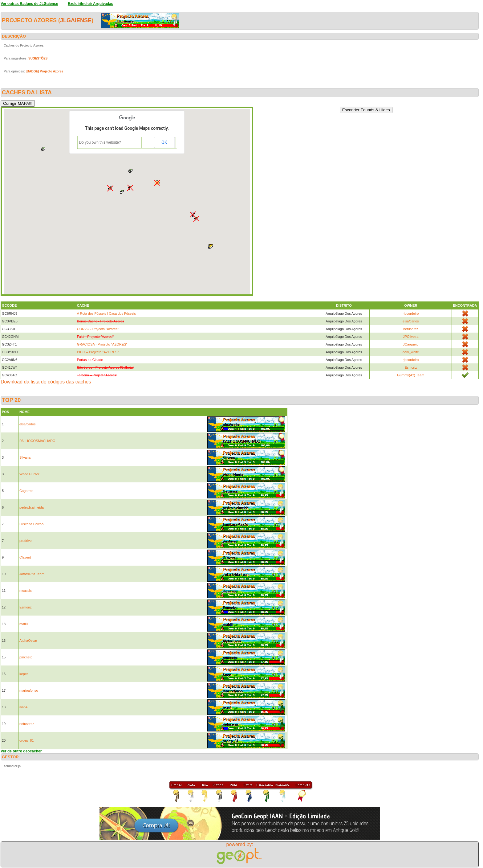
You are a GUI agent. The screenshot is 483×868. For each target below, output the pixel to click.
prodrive (26, 541)
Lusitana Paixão (31, 524)
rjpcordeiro (411, 313)
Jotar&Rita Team (32, 574)
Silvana (25, 457)
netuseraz (411, 329)
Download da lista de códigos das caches (46, 382)
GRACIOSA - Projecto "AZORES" (102, 344)
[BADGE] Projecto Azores (45, 71)
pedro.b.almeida (32, 507)
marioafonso (29, 690)
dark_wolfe (411, 352)
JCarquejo (411, 344)
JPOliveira (411, 337)
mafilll (24, 624)
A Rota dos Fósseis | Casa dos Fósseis (106, 313)
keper (24, 674)
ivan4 (23, 707)
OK (164, 142)
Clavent (25, 557)
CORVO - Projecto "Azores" (98, 329)
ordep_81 (27, 740)
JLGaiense (76, 20)
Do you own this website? (100, 142)
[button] (211, 246)
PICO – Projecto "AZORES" (98, 352)
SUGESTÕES (38, 58)
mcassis (26, 591)
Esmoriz (411, 367)
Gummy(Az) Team (411, 375)
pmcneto (26, 657)
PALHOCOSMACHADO (37, 441)
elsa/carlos (411, 321)
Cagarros (26, 491)
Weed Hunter (29, 474)
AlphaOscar (28, 641)
